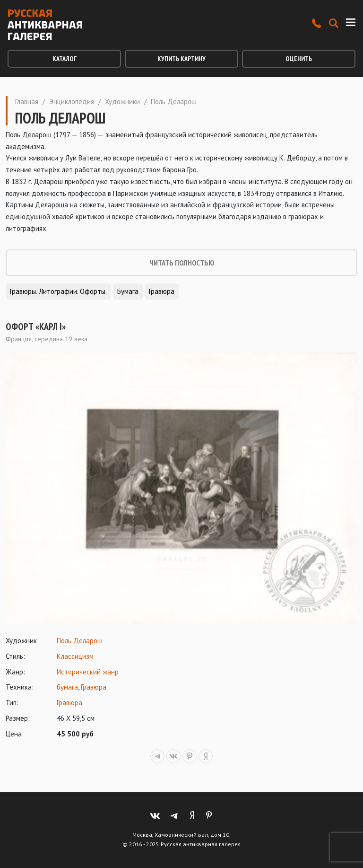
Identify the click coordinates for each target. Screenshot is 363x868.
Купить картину (181, 59)
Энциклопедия (72, 102)
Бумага (128, 291)
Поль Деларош (80, 641)
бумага (67, 687)
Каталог (65, 59)
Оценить (299, 59)
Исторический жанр (88, 672)
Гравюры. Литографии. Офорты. (58, 291)
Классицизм (75, 656)
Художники (122, 102)
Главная (27, 102)
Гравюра (162, 291)
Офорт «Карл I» (36, 327)
